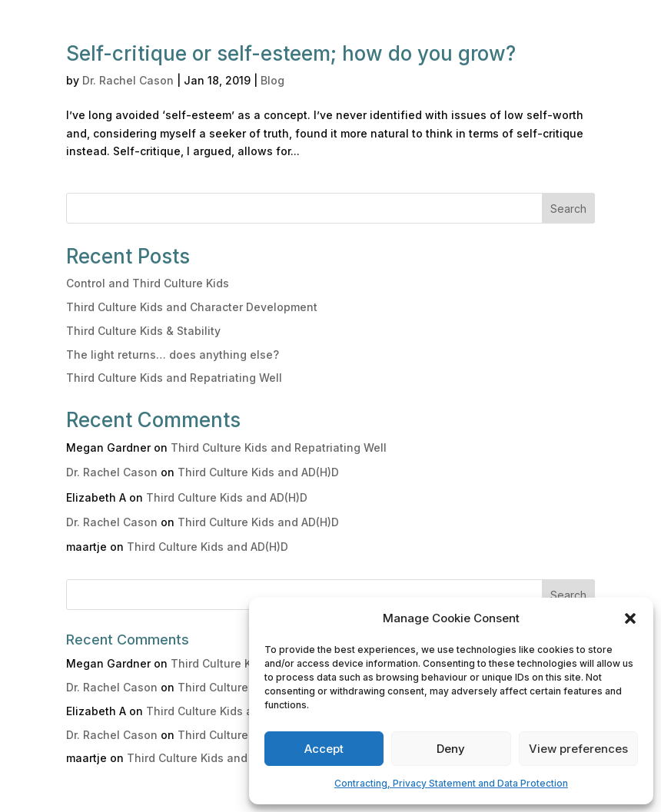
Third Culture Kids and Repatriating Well (174, 378)
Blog (272, 80)
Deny (451, 749)
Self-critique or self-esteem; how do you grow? (291, 53)
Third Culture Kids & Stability (143, 331)
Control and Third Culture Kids (148, 283)
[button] (630, 618)
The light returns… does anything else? (173, 355)
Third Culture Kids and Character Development (192, 307)
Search (568, 209)
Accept (324, 749)
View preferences (578, 749)
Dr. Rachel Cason (128, 80)
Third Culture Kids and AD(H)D (258, 472)
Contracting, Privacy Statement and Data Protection (451, 783)
